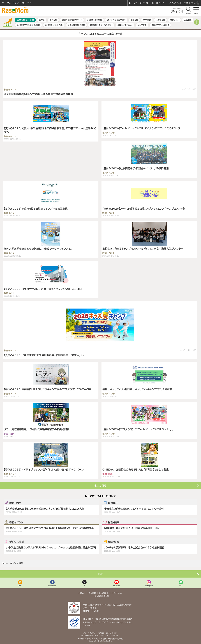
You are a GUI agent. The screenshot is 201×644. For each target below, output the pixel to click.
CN (181, 12)
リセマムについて (116, 593)
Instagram (149, 586)
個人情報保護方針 (102, 596)
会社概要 (102, 593)
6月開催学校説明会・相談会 (28, 25)
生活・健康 (113, 522)
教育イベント (16, 522)
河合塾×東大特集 (95, 20)
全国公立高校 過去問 (76, 25)
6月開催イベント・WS (54, 25)
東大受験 (53, 20)
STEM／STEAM (125, 25)
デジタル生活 (17, 542)
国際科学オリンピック (160, 25)
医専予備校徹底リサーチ (72, 20)
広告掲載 (92, 593)
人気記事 (188, 20)
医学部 (42, 20)
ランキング (142, 25)
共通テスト (175, 20)
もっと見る (100, 486)
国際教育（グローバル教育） (101, 25)
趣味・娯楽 (113, 542)
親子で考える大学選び (116, 20)
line (181, 586)
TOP (100, 574)
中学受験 (147, 20)
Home (20, 586)
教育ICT (113, 503)
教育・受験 (15, 503)
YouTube (117, 586)
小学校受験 (160, 20)
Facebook (52, 586)
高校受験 (134, 20)
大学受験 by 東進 (25, 20)
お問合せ (82, 593)
